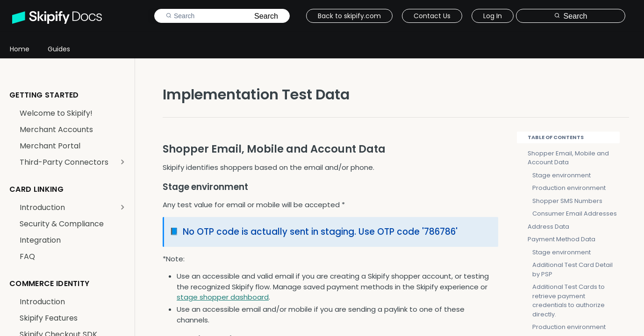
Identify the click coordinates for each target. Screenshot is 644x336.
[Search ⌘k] (571, 16)
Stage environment (562, 175)
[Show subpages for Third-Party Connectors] (122, 162)
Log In (493, 16)
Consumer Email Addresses (575, 213)
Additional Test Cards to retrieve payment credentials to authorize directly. (569, 301)
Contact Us (432, 16)
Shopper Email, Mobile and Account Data (568, 158)
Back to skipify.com (349, 16)
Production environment (569, 188)
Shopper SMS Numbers (567, 201)
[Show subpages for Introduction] (122, 207)
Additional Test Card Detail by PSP (572, 269)
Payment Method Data (562, 239)
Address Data (548, 227)
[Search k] (222, 16)
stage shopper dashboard (223, 297)
